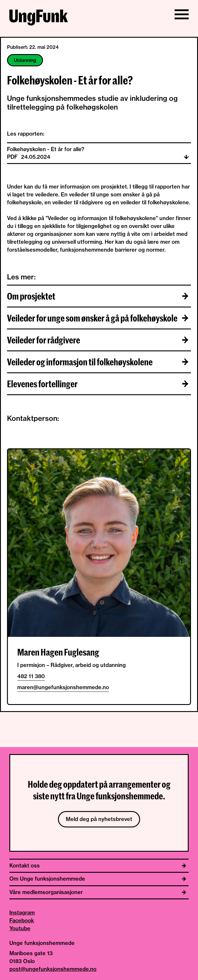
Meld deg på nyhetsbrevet (99, 819)
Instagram (22, 913)
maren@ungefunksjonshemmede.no (63, 687)
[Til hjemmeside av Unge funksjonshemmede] (39, 18)
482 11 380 (31, 676)
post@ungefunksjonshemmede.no (53, 969)
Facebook (22, 921)
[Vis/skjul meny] (182, 14)
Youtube (20, 928)
